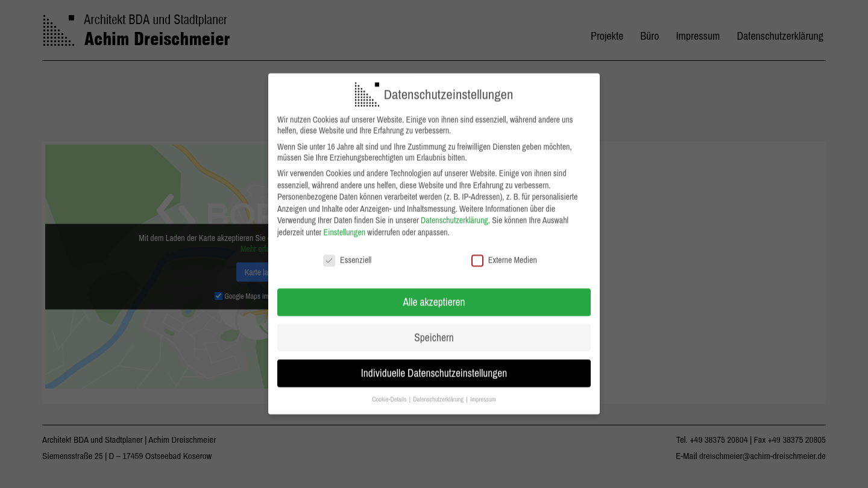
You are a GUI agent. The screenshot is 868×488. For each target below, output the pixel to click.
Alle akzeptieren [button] (434, 292)
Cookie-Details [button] (390, 390)
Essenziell (347, 250)
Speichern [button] (434, 328)
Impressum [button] (483, 390)
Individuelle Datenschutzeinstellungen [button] (434, 364)
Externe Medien (504, 250)
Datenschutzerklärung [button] (439, 390)
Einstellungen (345, 223)
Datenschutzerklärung (454, 211)
